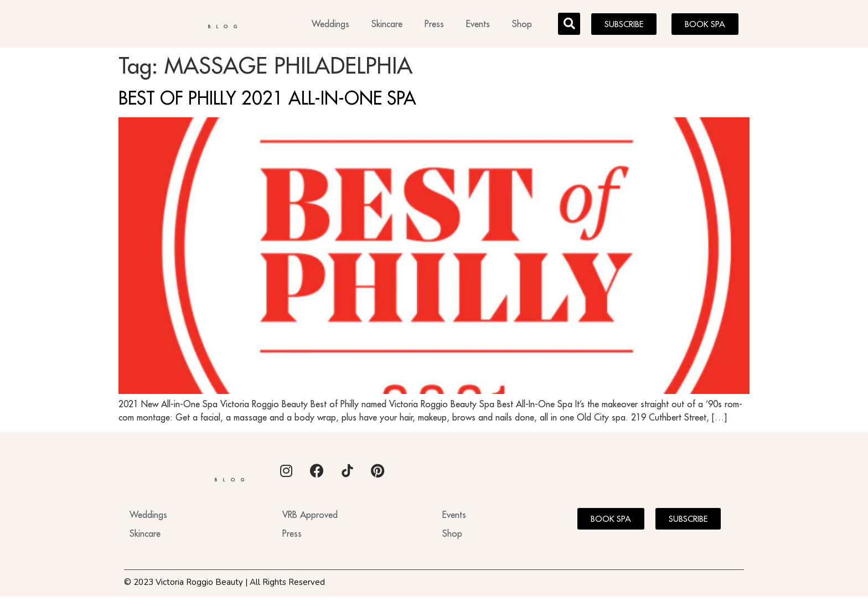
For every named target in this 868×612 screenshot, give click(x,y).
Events (478, 25)
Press (434, 25)
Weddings (330, 25)
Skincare (387, 25)
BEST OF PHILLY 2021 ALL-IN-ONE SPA (267, 101)
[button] (569, 25)
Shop (522, 25)
